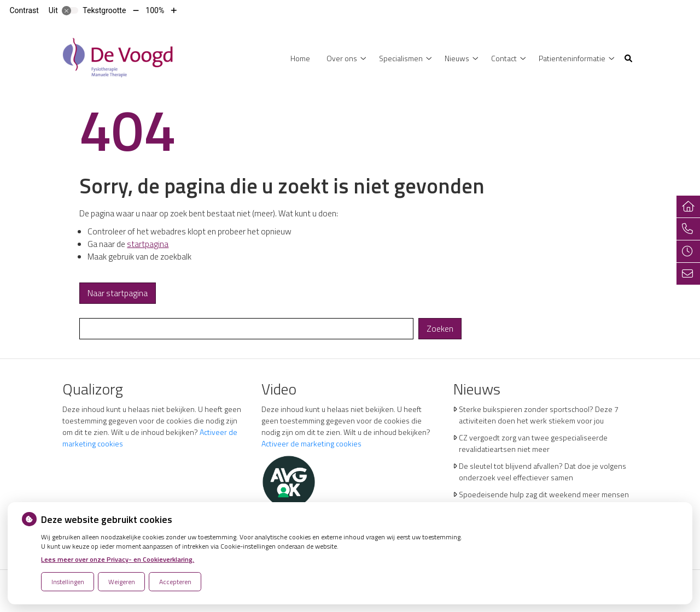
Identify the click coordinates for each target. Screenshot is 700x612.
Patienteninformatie (572, 58)
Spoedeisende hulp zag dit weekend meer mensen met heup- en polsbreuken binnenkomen (544, 500)
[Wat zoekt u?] (246, 329)
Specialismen (401, 58)
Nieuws (457, 58)
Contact (504, 58)
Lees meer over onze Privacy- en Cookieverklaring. (118, 559)
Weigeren (122, 582)
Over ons (342, 58)
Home (300, 58)
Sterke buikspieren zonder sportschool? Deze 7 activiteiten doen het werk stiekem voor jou (539, 415)
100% (155, 10)
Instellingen (68, 582)
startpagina (148, 244)
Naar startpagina (118, 293)
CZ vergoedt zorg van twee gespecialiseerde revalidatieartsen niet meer (533, 443)
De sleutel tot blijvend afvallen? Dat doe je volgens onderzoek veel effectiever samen (542, 472)
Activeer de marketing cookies (311, 443)
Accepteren (175, 582)
